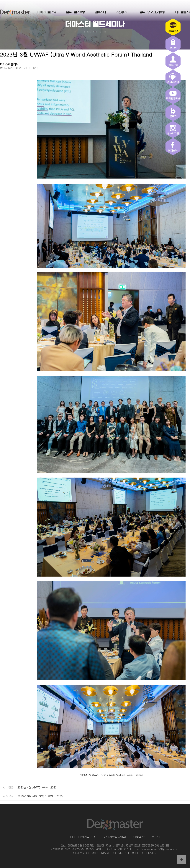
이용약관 (139, 837)
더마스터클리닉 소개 (83, 837)
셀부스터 (100, 12)
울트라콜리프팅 (75, 12)
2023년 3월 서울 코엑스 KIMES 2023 (40, 796)
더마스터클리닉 (47, 12)
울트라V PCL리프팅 (152, 12)
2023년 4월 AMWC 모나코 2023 (37, 787)
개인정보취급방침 (115, 837)
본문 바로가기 (0, 0)
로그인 (156, 837)
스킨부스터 (122, 12)
